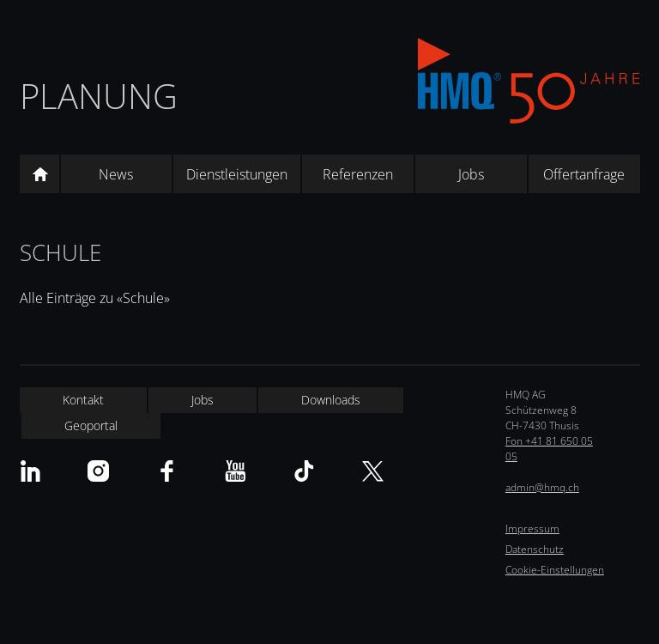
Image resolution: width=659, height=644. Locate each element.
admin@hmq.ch (542, 487)
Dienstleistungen (237, 174)
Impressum (532, 529)
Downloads (331, 400)
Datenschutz (535, 549)
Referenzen (358, 174)
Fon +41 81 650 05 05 (549, 449)
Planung (99, 96)
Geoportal (91, 425)
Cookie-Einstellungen (555, 570)
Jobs (471, 174)
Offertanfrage (584, 174)
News (116, 174)
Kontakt (83, 400)
